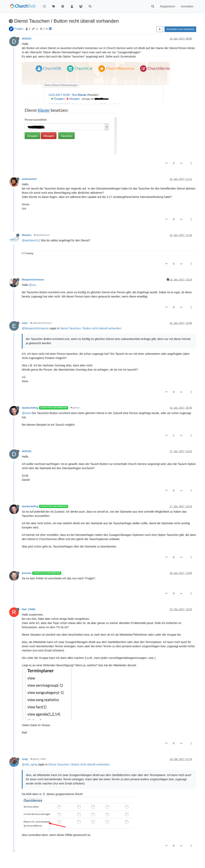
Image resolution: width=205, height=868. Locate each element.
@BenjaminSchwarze (41, 323)
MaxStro (27, 235)
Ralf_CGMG (29, 609)
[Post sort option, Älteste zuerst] (160, 29)
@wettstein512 (42, 235)
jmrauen (27, 573)
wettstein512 (29, 179)
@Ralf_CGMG (38, 759)
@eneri (75, 408)
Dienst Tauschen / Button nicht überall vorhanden (91, 328)
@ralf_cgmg (29, 764)
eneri (25, 323)
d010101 (27, 39)
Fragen (19, 29)
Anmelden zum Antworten (180, 29)
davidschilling (30, 408)
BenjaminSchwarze (33, 280)
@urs (32, 285)
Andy (25, 759)
